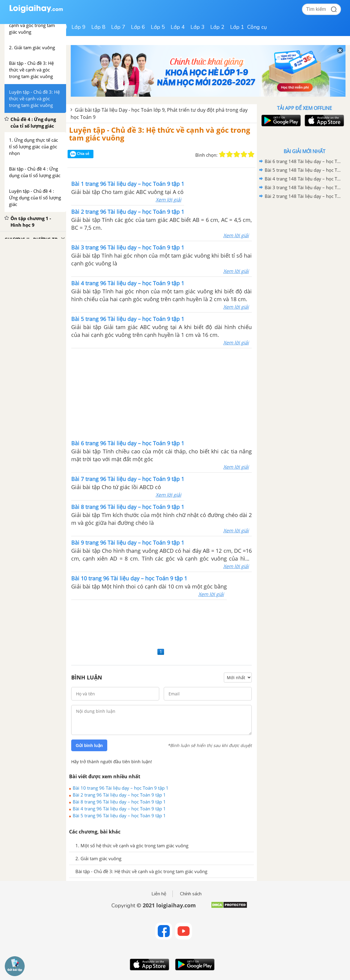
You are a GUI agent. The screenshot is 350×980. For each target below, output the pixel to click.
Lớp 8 (98, 27)
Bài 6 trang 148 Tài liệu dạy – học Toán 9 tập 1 (303, 161)
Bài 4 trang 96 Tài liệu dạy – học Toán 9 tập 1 (119, 809)
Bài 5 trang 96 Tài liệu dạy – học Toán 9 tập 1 (119, 815)
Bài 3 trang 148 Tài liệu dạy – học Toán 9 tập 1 (303, 187)
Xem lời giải (168, 200)
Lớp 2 (217, 27)
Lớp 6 (138, 27)
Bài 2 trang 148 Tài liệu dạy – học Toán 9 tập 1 (303, 196)
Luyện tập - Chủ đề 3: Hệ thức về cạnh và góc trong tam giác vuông (160, 134)
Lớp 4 (178, 27)
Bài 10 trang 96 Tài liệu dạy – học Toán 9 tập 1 (121, 788)
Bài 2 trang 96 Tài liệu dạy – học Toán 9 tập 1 (119, 795)
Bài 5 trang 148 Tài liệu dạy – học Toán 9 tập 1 (303, 170)
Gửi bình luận (89, 746)
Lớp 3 (198, 27)
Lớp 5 (158, 27)
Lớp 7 (118, 27)
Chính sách (191, 894)
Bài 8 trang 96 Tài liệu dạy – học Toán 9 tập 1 (119, 802)
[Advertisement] (162, 393)
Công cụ (257, 27)
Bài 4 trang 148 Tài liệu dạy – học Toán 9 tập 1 (303, 179)
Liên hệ (159, 894)
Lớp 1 (237, 27)
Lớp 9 (79, 27)
